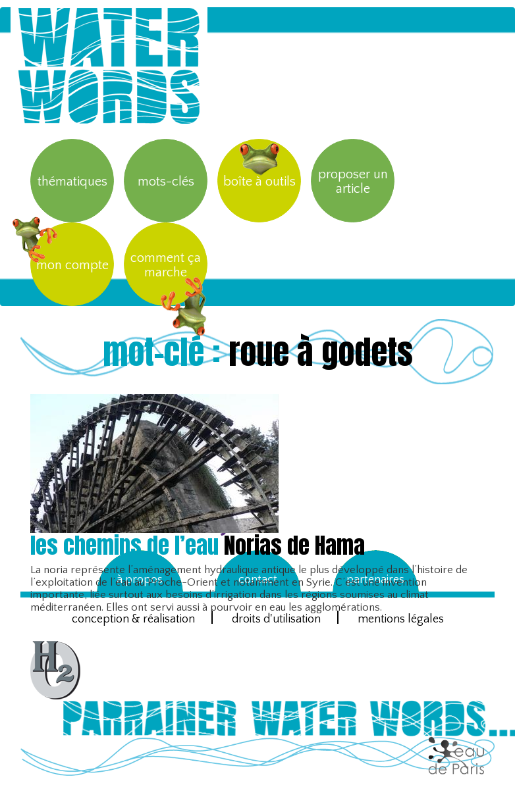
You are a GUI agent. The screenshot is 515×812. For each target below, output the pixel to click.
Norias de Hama (198, 545)
